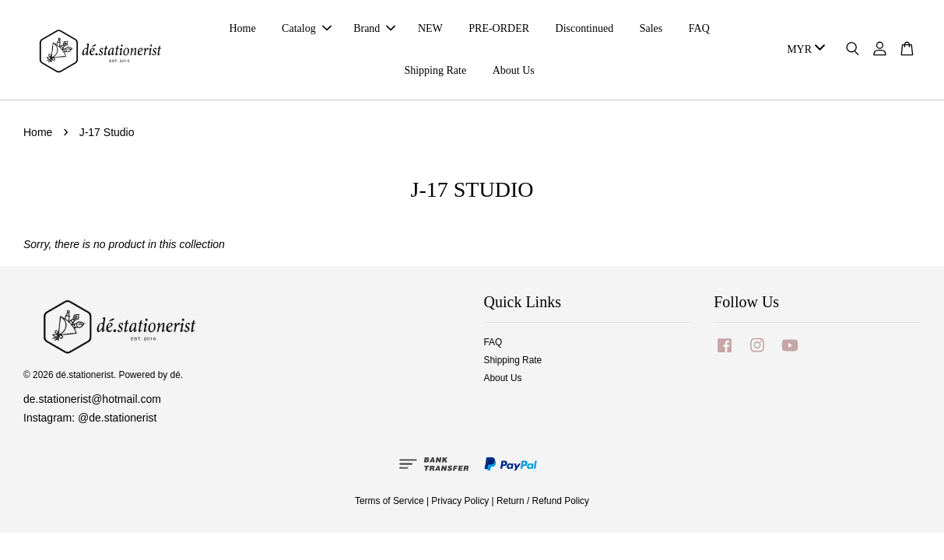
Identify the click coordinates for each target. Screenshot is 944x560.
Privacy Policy (460, 501)
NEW (430, 28)
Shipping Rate (435, 70)
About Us (514, 70)
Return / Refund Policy (543, 501)
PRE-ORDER (499, 28)
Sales (651, 28)
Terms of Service (390, 501)
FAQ (699, 28)
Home (242, 28)
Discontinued (585, 28)
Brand (374, 28)
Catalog (307, 28)
